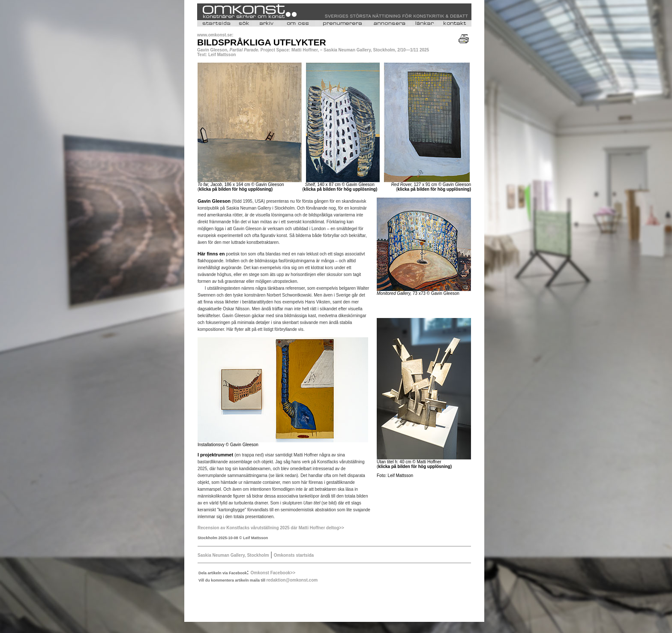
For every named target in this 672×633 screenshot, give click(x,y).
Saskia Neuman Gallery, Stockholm (233, 555)
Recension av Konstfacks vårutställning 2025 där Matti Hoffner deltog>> (271, 528)
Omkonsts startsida (294, 555)
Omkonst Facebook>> (273, 573)
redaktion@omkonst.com (292, 580)
